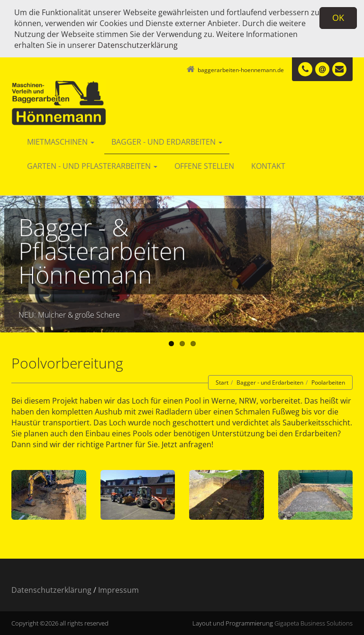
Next (357, 262)
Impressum (118, 590)
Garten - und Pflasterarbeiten (92, 166)
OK (338, 18)
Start (222, 382)
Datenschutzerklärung (138, 45)
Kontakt (268, 166)
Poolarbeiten (328, 382)
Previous (7, 262)
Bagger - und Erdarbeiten (167, 142)
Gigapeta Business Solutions (314, 623)
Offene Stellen (204, 166)
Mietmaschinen (61, 142)
